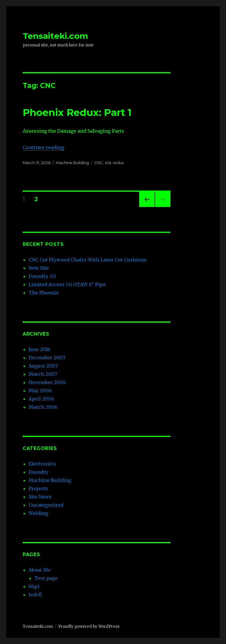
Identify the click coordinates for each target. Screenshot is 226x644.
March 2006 (43, 407)
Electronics (42, 464)
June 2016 (39, 349)
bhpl (34, 586)
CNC (99, 163)
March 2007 (43, 374)
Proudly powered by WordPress (89, 627)
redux (118, 163)
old (108, 163)
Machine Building (72, 163)
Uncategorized (46, 505)
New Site (39, 268)
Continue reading (43, 147)
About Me (40, 570)
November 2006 (47, 382)
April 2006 (41, 399)
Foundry (38, 472)
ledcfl (35, 595)
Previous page (147, 207)
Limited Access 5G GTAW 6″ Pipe (67, 284)
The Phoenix (44, 293)
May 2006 (40, 391)
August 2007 (43, 366)
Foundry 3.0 (42, 276)
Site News (40, 497)
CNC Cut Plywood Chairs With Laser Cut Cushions (88, 260)
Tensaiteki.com (55, 36)
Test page (46, 578)
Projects (38, 488)
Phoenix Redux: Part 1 (77, 112)
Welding (38, 513)
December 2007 (47, 358)
